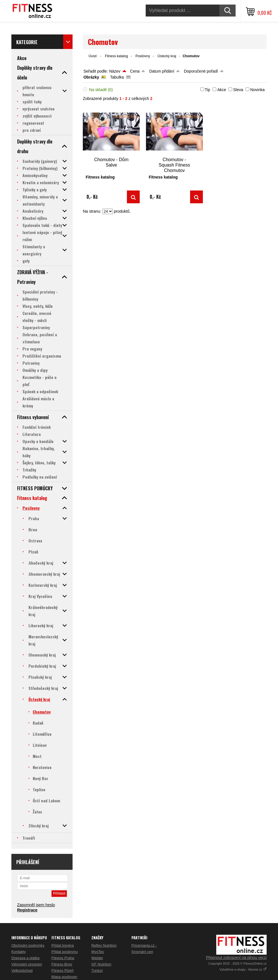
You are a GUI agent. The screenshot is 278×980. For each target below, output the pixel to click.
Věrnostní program (27, 964)
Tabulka (117, 77)
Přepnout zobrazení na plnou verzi (236, 958)
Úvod (92, 56)
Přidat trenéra (63, 945)
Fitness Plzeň (63, 970)
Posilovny (143, 56)
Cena (135, 71)
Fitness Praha (63, 958)
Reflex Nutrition (104, 945)
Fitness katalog (117, 56)
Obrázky (91, 77)
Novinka (257, 90)
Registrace (27, 910)
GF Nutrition (101, 964)
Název (115, 71)
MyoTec (98, 952)
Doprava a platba (25, 958)
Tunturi (97, 970)
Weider (97, 958)
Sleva (238, 90)
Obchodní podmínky (28, 945)
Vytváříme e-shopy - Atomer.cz (243, 969)
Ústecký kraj (167, 56)
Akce (222, 90)
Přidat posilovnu (65, 952)
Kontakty (19, 952)
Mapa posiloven (64, 977)
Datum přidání (162, 71)
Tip (208, 90)
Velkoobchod (22, 970)
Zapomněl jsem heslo (36, 905)
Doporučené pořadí (201, 71)
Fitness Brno (62, 964)
